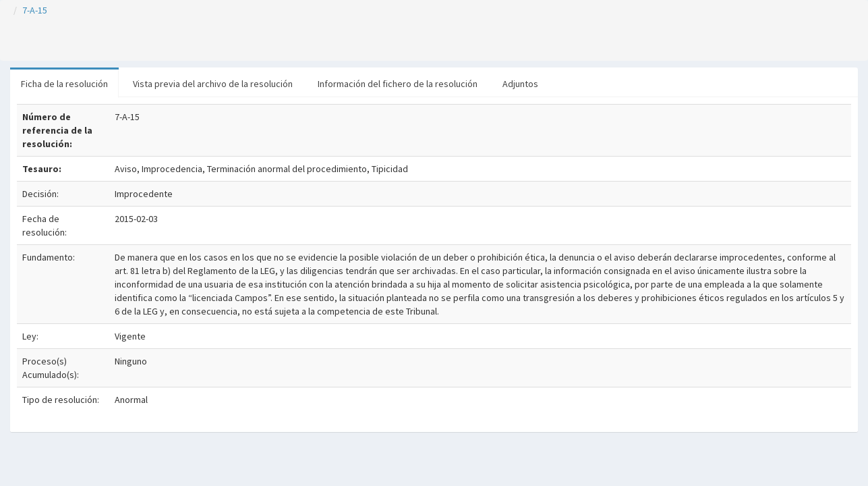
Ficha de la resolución (64, 84)
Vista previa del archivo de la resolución (213, 84)
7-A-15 (35, 10)
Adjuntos (520, 84)
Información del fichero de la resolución (398, 84)
